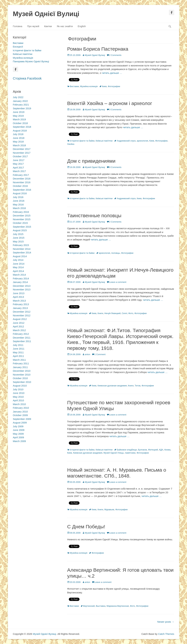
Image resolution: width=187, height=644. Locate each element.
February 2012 (21, 334)
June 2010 (19, 393)
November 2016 (22, 182)
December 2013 (22, 286)
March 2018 (19, 145)
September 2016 (22, 190)
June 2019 (19, 112)
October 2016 (20, 186)
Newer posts (166, 622)
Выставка (101, 606)
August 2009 (20, 423)
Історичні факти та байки (82, 141)
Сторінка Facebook (27, 78)
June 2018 (19, 138)
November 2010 (22, 375)
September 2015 (22, 227)
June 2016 (19, 201)
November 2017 (22, 153)
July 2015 (18, 234)
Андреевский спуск (126, 141)
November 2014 (22, 249)
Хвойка (71, 144)
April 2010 (18, 400)
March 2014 (19, 275)
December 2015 (22, 216)
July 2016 (18, 197)
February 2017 (21, 175)
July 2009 (18, 426)
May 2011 (18, 352)
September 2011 (22, 341)
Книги (100, 313)
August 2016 (20, 193)
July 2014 (18, 260)
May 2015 (18, 241)
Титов (138, 386)
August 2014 (20, 256)
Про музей (33, 26)
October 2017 (20, 156)
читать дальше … (112, 73)
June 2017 (19, 160)
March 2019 (19, 119)
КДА (161, 450)
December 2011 (22, 338)
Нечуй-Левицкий (113, 313)
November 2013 (22, 289)
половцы (116, 253)
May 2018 (18, 142)
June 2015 (19, 238)
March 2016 (19, 208)
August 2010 (20, 386)
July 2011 (18, 345)
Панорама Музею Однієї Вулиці (31, 61)
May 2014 (18, 267)
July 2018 (18, 134)
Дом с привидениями (91, 161)
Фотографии (114, 86)
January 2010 (20, 412)
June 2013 (19, 293)
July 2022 (18, 97)
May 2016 (18, 205)
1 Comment (100, 354)
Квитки (48, 26)
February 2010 (21, 408)
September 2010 (22, 382)
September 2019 (22, 108)
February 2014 (21, 278)
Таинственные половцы (94, 216)
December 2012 (22, 312)
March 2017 (19, 171)
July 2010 (18, 389)
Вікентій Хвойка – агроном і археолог (110, 103)
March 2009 (19, 441)
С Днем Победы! (86, 527)
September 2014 (22, 252)
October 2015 (20, 223)
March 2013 (19, 301)
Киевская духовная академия (112, 386)
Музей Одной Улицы (114, 453)
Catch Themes (166, 634)
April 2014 (18, 271)
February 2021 (21, 105)
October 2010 (20, 378)
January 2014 (20, 282)
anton (87, 354)
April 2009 (18, 437)
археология (142, 141)
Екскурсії (18, 47)
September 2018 (22, 127)
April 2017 (18, 168)
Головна (18, 26)
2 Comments (115, 55)
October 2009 (20, 415)
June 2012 (19, 323)
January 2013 (20, 308)
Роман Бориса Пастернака (98, 49)
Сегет (124, 313)
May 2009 (18, 434)
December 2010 (22, 371)
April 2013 (18, 297)
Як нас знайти (65, 26)
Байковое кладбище (127, 450)
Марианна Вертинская (118, 606)
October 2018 (20, 123)
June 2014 (19, 264)
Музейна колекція (89, 86)
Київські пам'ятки (104, 141)
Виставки (74, 86)
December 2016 (22, 179)
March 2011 (19, 360)
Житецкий (153, 450)
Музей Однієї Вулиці (46, 14)
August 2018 (20, 131)
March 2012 (19, 330)
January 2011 (20, 367)
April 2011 (18, 356)
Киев (104, 86)
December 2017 (22, 149)
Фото (131, 313)
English (82, 26)
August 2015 (20, 230)
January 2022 (20, 101)
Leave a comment (118, 282)
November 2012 (22, 315)
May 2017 (18, 164)
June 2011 (19, 349)
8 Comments (115, 167)
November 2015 (22, 219)
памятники (130, 453)
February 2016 (21, 212)
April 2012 (18, 326)
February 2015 (21, 245)
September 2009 (22, 419)
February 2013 (21, 304)
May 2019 (18, 116)
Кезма (167, 450)
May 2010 (18, 397)
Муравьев (109, 509)
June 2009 (19, 430)
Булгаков (142, 450)
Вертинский (89, 606)
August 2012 (20, 319)
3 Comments (115, 110)
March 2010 (19, 404)
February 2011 (21, 363)
